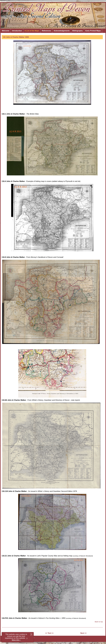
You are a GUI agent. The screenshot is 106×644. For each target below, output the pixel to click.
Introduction (17, 31)
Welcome (6, 31)
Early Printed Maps (93, 31)
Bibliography (78, 31)
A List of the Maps (32, 31)
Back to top (99, 622)
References (46, 31)
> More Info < (20, 639)
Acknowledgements (62, 31)
